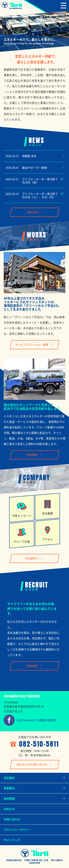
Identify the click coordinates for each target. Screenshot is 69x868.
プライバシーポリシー (17, 830)
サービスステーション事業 (32, 344)
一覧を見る (32, 212)
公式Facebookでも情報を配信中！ (38, 720)
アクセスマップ (13, 711)
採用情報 (32, 666)
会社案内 (9, 778)
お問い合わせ (12, 819)
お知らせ (9, 809)
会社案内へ (32, 558)
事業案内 (9, 788)
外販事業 (32, 455)
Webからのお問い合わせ (32, 764)
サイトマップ (12, 840)
